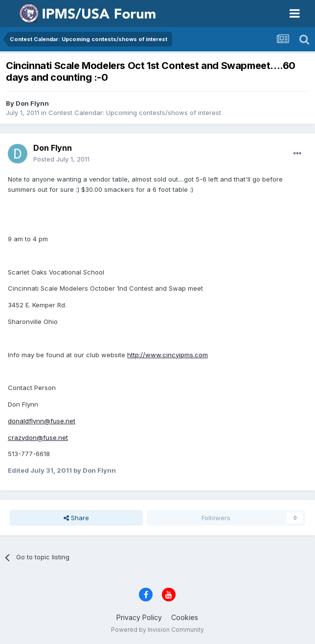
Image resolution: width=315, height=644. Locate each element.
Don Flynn (32, 103)
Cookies (185, 617)
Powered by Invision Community (157, 630)
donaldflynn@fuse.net (42, 421)
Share (76, 518)
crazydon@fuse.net (38, 437)
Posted (61, 159)
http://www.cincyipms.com (168, 355)
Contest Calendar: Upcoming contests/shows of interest (135, 113)
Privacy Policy (139, 617)
